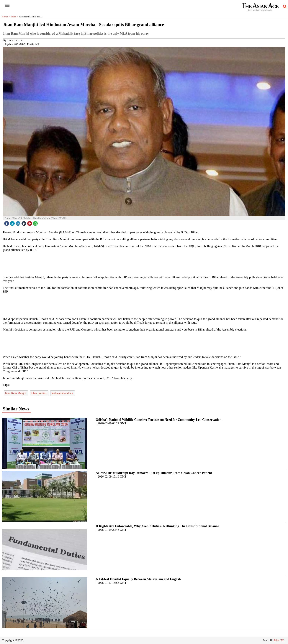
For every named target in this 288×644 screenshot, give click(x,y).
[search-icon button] (284, 7)
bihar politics (39, 393)
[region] (144, 263)
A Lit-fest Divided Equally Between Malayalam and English (138, 579)
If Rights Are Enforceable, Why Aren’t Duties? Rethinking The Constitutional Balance (157, 526)
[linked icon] (19, 223)
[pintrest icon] (30, 223)
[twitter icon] (13, 223)
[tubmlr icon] (24, 223)
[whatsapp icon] (36, 223)
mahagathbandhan (63, 393)
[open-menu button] (7, 6)
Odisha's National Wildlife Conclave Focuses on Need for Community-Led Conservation (159, 420)
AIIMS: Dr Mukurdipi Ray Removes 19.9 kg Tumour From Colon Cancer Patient (154, 473)
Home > (6, 17)
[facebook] (7, 223)
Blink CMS (279, 640)
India (15, 17)
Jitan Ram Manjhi (16, 393)
